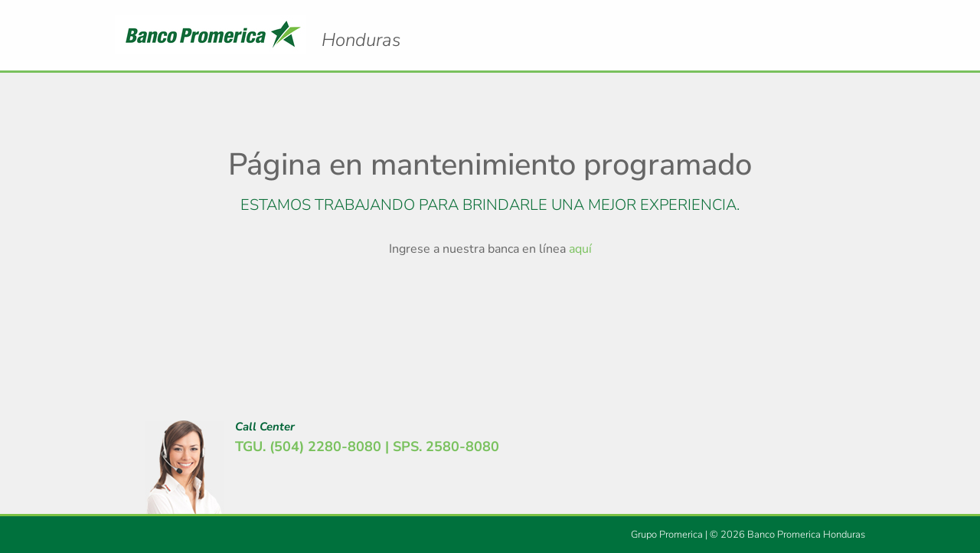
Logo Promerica (361, 27)
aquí (580, 249)
